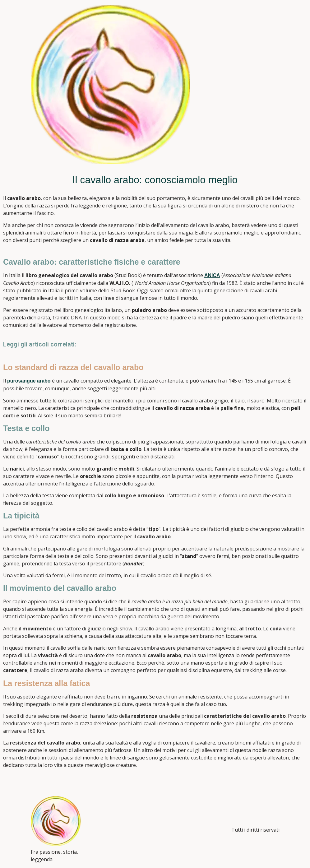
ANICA (212, 275)
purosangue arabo (29, 381)
